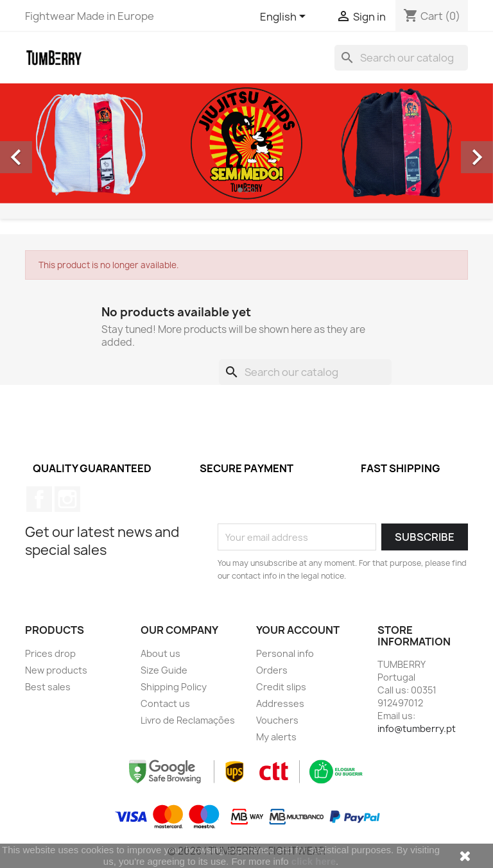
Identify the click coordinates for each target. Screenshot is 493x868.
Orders (272, 670)
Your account (298, 630)
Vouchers (277, 720)
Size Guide (164, 670)
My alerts (276, 737)
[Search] (401, 58)
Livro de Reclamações (188, 720)
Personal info (285, 653)
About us (160, 653)
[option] (246, 143)
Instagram (67, 499)
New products (56, 670)
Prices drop (50, 653)
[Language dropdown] (285, 17)
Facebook (39, 499)
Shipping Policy (174, 687)
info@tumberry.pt (417, 728)
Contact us (165, 703)
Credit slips (281, 687)
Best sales (48, 687)
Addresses (280, 703)
